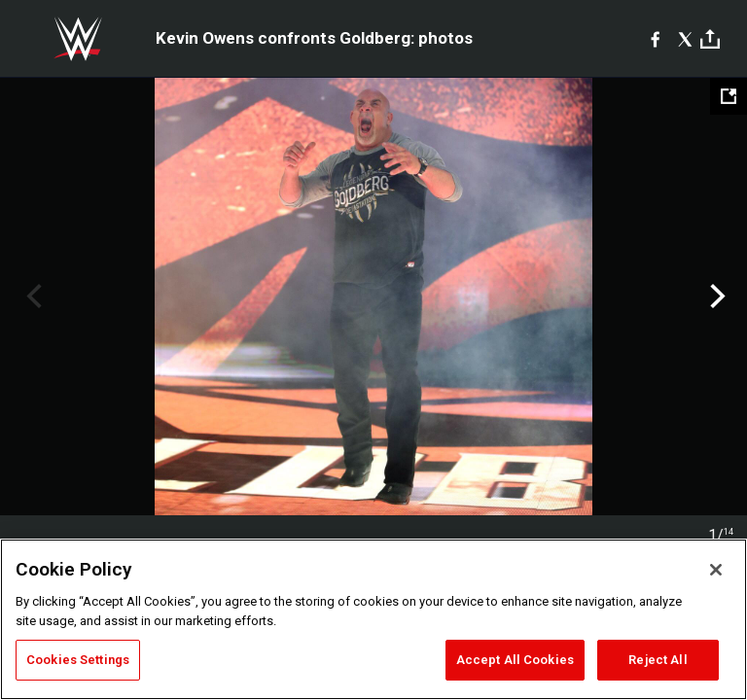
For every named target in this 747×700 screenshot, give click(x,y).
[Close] (716, 570)
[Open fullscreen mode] (729, 96)
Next (715, 297)
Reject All (658, 660)
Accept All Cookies (515, 660)
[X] (685, 39)
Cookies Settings (78, 660)
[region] (373, 619)
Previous (32, 297)
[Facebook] (655, 39)
